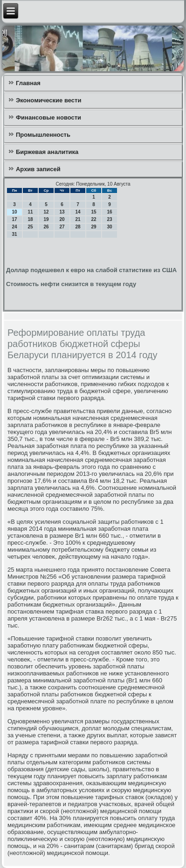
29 (93, 227)
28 (78, 227)
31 (14, 234)
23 (109, 219)
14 (78, 212)
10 (14, 212)
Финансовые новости (48, 117)
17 (14, 219)
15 (93, 212)
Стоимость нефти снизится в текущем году (71, 284)
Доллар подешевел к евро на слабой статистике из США (91, 270)
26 (46, 227)
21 (78, 219)
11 (30, 212)
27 (62, 227)
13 (62, 212)
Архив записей (38, 169)
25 (30, 227)
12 (46, 212)
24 (14, 227)
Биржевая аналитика (47, 152)
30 (109, 227)
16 (109, 212)
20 (62, 219)
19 (46, 219)
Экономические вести (48, 100)
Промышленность (43, 135)
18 (30, 219)
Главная (28, 83)
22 (93, 219)
